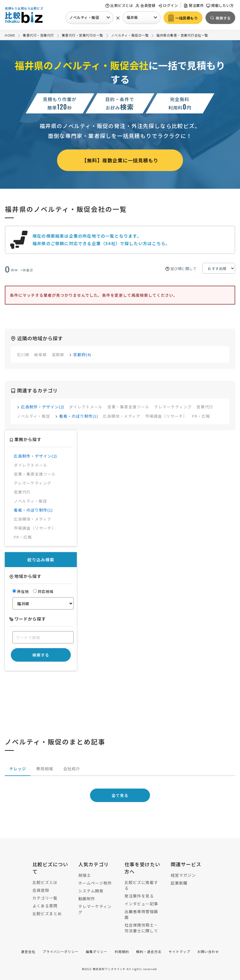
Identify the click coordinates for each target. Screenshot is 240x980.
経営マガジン (183, 875)
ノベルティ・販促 (84, 17)
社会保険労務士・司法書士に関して (141, 928)
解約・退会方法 (149, 951)
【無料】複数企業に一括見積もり (120, 160)
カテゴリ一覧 (45, 898)
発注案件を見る (139, 896)
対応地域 (43, 591)
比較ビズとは (119, 5)
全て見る (120, 795)
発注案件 (194, 5)
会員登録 (145, 5)
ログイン (168, 5)
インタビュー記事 (141, 904)
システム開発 (91, 891)
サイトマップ (179, 951)
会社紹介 (72, 769)
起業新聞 (179, 883)
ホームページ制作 (95, 883)
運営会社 (28, 951)
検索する (41, 655)
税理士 (85, 875)
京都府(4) (82, 355)
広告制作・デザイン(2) (43, 407)
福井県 (132, 17)
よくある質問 (45, 906)
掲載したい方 (220, 5)
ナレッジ (18, 769)
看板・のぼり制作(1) (79, 416)
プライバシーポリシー (61, 951)
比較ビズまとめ (47, 914)
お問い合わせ (208, 951)
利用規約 (122, 951)
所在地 (21, 591)
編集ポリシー (97, 951)
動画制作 (87, 899)
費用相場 (45, 769)
